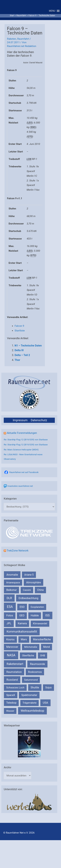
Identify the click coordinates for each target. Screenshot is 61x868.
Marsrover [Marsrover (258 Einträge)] (12, 647)
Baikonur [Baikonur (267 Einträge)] (12, 590)
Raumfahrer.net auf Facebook (24, 472)
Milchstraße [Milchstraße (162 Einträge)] (31, 647)
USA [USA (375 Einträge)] (45, 703)
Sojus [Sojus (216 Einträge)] (49, 687)
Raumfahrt (23, 39)
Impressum (20, 420)
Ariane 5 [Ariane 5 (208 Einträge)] (29, 575)
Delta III (19, 350)
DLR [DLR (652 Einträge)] (9, 598)
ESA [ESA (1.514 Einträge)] (10, 607)
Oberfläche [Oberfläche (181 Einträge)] (28, 656)
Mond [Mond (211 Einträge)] (47, 647)
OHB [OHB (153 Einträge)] (42, 656)
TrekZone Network (18, 551)
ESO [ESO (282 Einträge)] (22, 607)
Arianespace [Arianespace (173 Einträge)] (13, 583)
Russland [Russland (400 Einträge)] (12, 680)
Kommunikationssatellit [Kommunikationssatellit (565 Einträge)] (22, 632)
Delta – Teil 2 (22, 355)
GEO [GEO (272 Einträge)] (22, 615)
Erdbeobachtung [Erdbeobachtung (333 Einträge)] (28, 598)
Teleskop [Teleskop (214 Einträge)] (11, 703)
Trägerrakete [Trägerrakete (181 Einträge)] (30, 703)
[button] (52, 11)
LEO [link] (30, 123)
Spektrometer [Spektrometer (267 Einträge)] (29, 695)
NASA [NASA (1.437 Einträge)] (11, 655)
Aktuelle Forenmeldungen (22, 433)
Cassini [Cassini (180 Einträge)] (27, 590)
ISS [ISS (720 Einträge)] (47, 615)
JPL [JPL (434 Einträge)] (9, 623)
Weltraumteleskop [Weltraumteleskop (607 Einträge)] (32, 711)
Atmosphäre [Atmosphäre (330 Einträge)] (34, 582)
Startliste (20, 331)
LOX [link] (29, 159)
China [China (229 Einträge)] (40, 590)
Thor (17, 360)
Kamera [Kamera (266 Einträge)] (22, 623)
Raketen (12, 39)
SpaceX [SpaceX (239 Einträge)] (11, 695)
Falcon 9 (19, 326)
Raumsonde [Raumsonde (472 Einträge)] (37, 664)
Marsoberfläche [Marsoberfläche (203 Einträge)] (42, 640)
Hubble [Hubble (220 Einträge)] (35, 615)
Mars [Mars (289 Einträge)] (24, 639)
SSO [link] (33, 127)
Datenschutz (39, 420)
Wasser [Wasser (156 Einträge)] (10, 711)
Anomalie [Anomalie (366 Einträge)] (12, 575)
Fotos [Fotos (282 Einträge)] (10, 615)
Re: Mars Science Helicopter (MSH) (21, 450)
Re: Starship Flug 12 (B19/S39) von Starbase (26, 440)
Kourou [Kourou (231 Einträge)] (10, 639)
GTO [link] (30, 137)
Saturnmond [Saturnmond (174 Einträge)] (31, 680)
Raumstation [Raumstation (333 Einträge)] (14, 672)
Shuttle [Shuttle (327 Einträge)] (35, 687)
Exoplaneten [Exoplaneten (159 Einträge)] (37, 607)
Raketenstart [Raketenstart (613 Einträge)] (15, 664)
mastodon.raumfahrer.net (20, 486)
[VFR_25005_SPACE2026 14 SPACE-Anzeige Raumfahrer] (29, 743)
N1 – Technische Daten (28, 346)
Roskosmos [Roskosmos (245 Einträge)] (35, 672)
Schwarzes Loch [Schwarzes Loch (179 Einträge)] (15, 688)
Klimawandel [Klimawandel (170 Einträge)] (40, 623)
